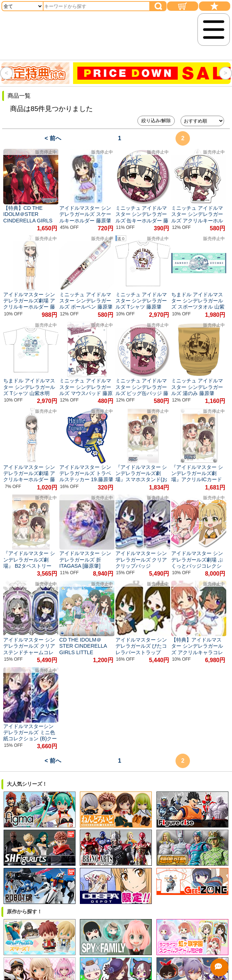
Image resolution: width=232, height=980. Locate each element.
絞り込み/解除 (156, 121)
